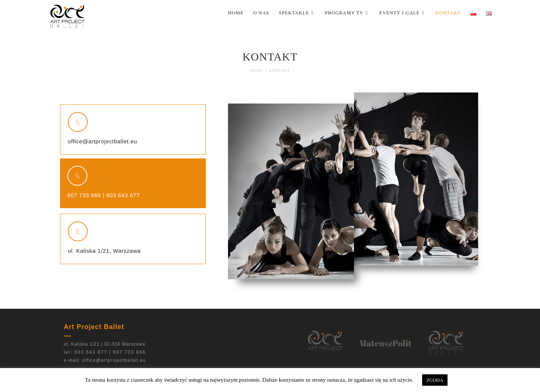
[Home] (257, 70)
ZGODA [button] (435, 380)
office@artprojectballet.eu (102, 141)
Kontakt (279, 70)
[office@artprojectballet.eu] (78, 122)
